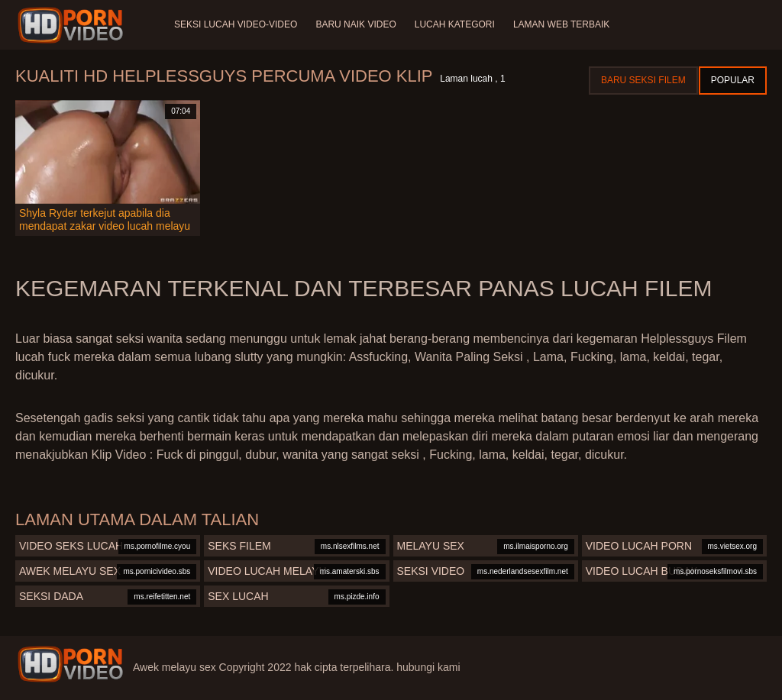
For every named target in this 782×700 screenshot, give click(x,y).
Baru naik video (355, 24)
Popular (733, 80)
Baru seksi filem (643, 80)
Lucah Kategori (455, 24)
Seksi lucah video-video (236, 24)
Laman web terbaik (561, 24)
